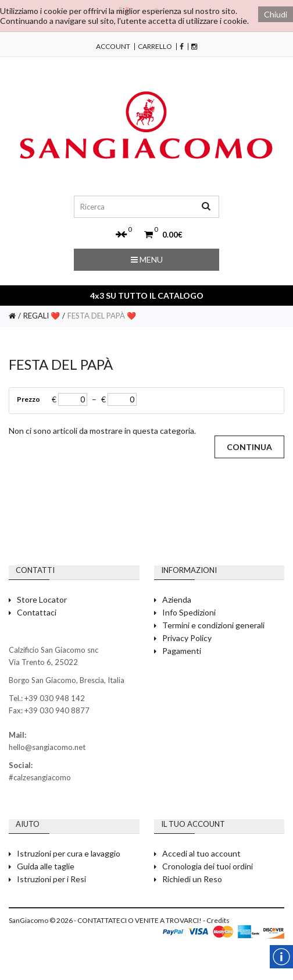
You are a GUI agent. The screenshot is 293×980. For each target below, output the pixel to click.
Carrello (155, 47)
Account (113, 47)
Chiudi (276, 14)
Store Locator (42, 599)
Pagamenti (182, 651)
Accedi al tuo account (201, 853)
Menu (147, 259)
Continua (249, 447)
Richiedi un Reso (192, 879)
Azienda (177, 599)
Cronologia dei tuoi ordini (208, 866)
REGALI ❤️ (42, 316)
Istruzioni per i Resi (51, 879)
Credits (218, 920)
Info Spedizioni (189, 612)
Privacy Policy (187, 638)
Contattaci (37, 612)
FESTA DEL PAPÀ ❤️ (102, 316)
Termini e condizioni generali (213, 625)
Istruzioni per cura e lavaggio (69, 853)
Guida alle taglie (46, 866)
